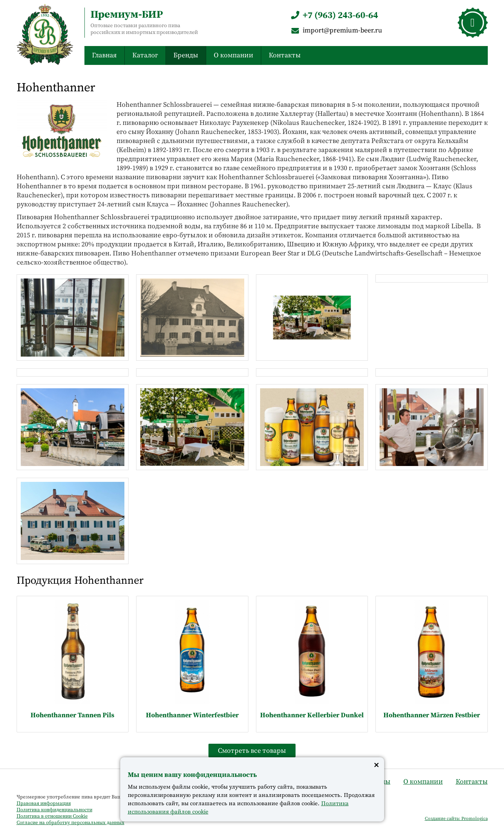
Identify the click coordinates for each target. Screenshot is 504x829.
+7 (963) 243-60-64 (334, 15)
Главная (104, 55)
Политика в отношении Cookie (52, 816)
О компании (234, 55)
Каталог (145, 55)
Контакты (285, 55)
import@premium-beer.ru (336, 30)
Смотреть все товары (252, 750)
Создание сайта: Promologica (456, 818)
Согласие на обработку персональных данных (70, 822)
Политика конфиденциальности (54, 810)
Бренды (186, 55)
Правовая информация (44, 803)
